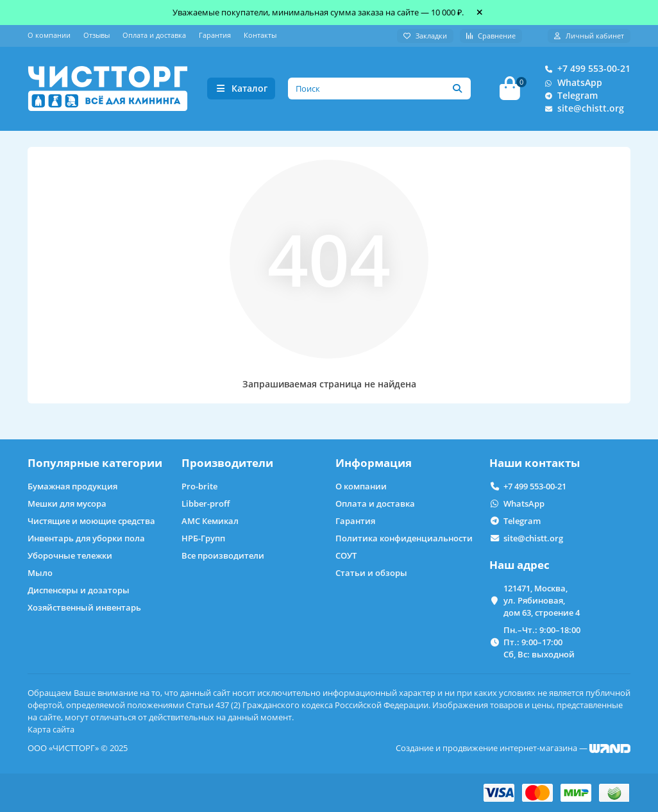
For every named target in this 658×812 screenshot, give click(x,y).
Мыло (40, 573)
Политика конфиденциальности (404, 538)
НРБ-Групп (203, 538)
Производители (227, 463)
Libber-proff (206, 503)
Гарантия (215, 35)
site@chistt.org (582, 109)
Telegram (569, 96)
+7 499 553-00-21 (585, 69)
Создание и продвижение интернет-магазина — (513, 748)
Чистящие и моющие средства (91, 521)
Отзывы (97, 35)
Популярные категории (95, 463)
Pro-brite (199, 486)
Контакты (260, 35)
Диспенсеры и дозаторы (79, 590)
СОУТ (346, 555)
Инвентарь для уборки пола (86, 538)
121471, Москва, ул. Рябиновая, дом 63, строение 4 (542, 600)
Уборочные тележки (70, 555)
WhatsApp (571, 83)
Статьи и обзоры (371, 573)
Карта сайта (51, 729)
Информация (374, 463)
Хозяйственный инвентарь (84, 607)
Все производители (223, 555)
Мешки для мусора (67, 503)
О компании (49, 35)
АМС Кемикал (210, 521)
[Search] (380, 89)
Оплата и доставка (154, 35)
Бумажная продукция (72, 486)
